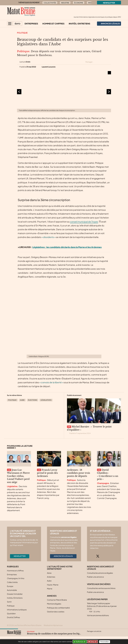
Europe (10, 586)
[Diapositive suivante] (109, 92)
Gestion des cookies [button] (56, 612)
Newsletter (109, 3)
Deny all (93, 642)
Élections (33, 400)
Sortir (9, 602)
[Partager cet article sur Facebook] (100, 62)
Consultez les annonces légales (100, 573)
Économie (79, 3)
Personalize (105, 642)
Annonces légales (63, 556)
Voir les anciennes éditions (98, 615)
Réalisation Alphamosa (53, 625)
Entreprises (31, 24)
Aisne (49, 573)
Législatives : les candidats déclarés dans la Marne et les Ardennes (67, 247)
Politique (22, 33)
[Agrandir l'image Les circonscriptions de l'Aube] (64, 92)
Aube (22, 400)
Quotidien (11, 613)
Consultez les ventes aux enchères (101, 588)
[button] (10, 24)
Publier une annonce (95, 577)
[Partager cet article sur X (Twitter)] (96, 62)
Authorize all (80, 642)
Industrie (65, 3)
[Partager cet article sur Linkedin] (105, 62)
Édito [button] (18, 24)
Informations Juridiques (17, 610)
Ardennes (51, 577)
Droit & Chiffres (13, 617)
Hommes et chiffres (53, 24)
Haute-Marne (53, 585)
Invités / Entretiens (79, 24)
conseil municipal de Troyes (84, 222)
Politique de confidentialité (58, 608)
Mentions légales (54, 604)
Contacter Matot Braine (57, 600)
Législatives (46, 400)
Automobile (12, 590)
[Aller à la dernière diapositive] (19, 92)
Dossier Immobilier (15, 594)
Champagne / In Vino (16, 578)
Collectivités (50, 3)
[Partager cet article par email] (109, 62)
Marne (50, 589)
